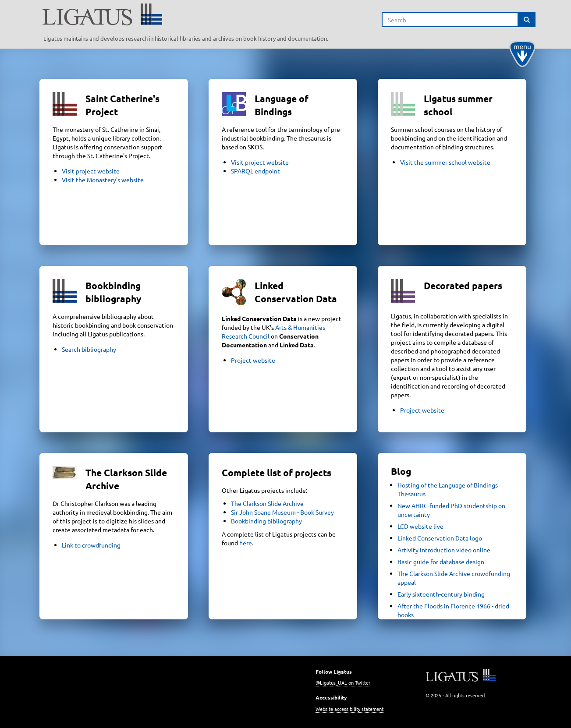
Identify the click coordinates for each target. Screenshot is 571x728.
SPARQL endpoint (255, 171)
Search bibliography (89, 349)
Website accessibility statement (349, 709)
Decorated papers (463, 285)
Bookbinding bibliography (266, 521)
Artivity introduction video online (444, 550)
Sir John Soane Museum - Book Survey (282, 512)
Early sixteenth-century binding (441, 594)
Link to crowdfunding (91, 545)
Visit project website (91, 171)
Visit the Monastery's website (103, 180)
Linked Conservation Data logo (440, 538)
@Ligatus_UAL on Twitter (343, 682)
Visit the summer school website (445, 162)
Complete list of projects (277, 472)
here (246, 543)
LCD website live (420, 526)
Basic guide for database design (441, 562)
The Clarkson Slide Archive (267, 503)
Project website (253, 360)
